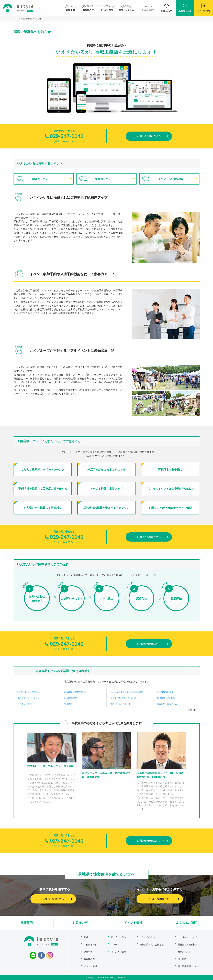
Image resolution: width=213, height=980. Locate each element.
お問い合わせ (184, 952)
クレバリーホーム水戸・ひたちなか (127, 692)
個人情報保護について (189, 966)
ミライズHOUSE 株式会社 (123, 698)
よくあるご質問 (148, 10)
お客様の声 (80, 923)
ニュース (115, 945)
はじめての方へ (148, 7)
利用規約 (182, 959)
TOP (15, 19)
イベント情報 (133, 923)
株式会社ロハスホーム (120, 704)
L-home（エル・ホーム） (29, 692)
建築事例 (27, 923)
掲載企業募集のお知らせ (152, 945)
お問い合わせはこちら (149, 136)
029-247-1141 (64, 136)
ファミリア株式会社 (26, 704)
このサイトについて (188, 937)
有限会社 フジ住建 (166, 698)
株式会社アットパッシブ (28, 698)
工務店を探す (90, 945)
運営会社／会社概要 (188, 945)
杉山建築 (68, 704)
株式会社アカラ (71, 698)
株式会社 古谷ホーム (167, 704)
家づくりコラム (119, 937)
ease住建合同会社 (165, 692)
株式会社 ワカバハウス (75, 692)
